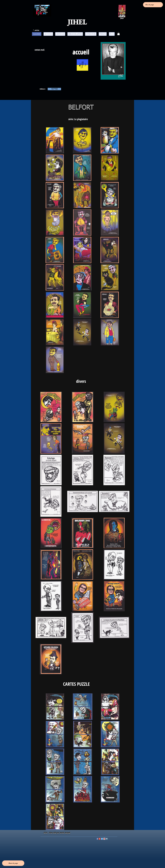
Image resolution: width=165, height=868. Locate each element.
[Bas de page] (153, 5)
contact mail (40, 50)
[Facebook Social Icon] (97, 839)
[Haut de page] (13, 863)
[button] (118, 34)
